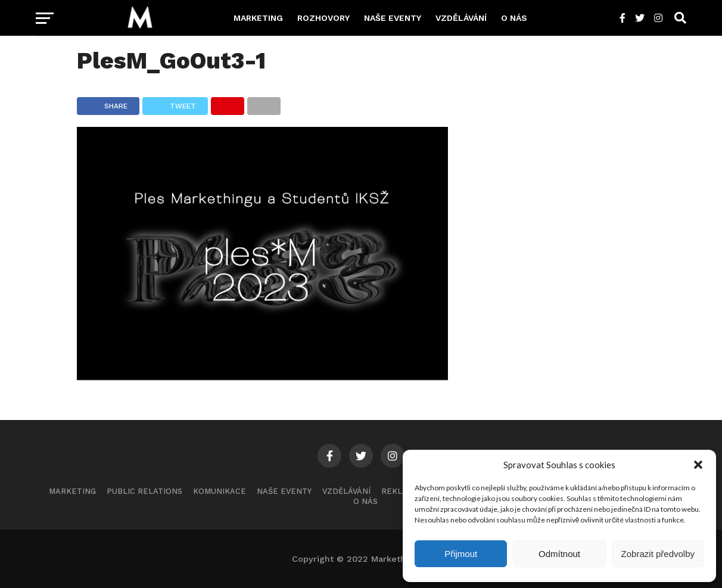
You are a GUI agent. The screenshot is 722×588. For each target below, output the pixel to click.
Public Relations (144, 491)
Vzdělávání (461, 18)
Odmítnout (559, 554)
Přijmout (461, 554)
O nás (514, 18)
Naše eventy (393, 18)
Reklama (400, 491)
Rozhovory (323, 18)
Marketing (258, 18)
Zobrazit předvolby (658, 554)
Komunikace (220, 491)
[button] (698, 465)
